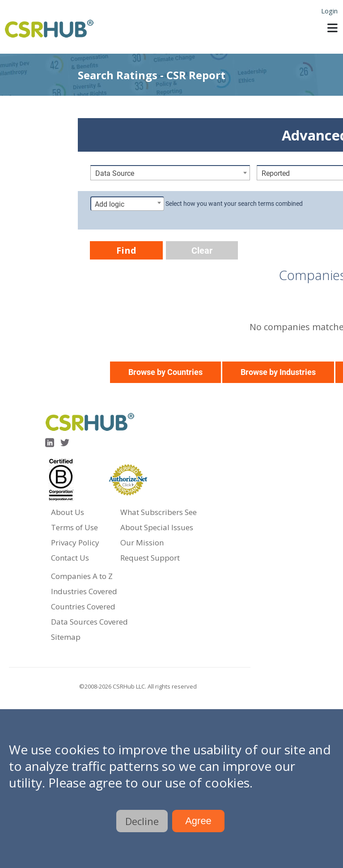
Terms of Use (74, 527)
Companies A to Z (82, 576)
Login (329, 11)
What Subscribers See (159, 512)
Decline (142, 821)
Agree (198, 821)
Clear (202, 251)
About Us (68, 512)
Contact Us (70, 558)
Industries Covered (84, 591)
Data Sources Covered (89, 622)
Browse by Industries (278, 372)
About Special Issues (157, 527)
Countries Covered (83, 606)
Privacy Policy (75, 542)
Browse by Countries (165, 372)
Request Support (150, 558)
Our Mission (142, 542)
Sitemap (66, 637)
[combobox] (170, 173)
